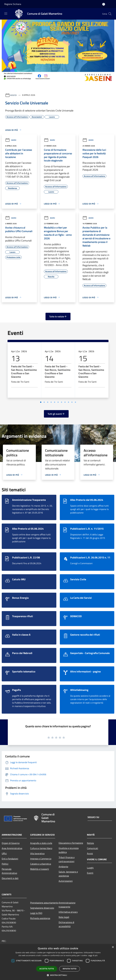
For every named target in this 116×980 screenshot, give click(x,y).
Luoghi (90, 868)
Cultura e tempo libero (41, 848)
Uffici (4, 853)
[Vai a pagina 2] (44, 402)
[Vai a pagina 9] (68, 402)
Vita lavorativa (37, 853)
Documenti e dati (10, 878)
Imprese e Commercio (41, 859)
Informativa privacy (68, 912)
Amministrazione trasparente (67, 905)
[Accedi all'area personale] (104, 4)
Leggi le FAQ (36, 913)
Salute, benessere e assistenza (68, 874)
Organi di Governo (11, 843)
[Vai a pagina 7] (62, 402)
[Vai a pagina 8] (65, 402)
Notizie (90, 843)
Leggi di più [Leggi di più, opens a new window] (93, 955)
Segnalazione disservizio (42, 908)
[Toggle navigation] (6, 14)
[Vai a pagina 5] (55, 402)
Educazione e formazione (71, 843)
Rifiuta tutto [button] (70, 969)
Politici (5, 864)
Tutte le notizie (58, 316)
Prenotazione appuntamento (43, 903)
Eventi (90, 873)
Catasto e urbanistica (41, 864)
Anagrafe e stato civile (41, 843)
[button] (58, 975)
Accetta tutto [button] (47, 969)
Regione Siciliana (13, 4)
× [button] (113, 947)
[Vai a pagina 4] (51, 402)
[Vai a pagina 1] (41, 402)
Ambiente (63, 867)
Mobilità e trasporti (40, 869)
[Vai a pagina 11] (75, 402)
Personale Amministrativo (9, 871)
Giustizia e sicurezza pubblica (69, 850)
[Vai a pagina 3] (48, 402)
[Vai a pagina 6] (58, 402)
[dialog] (58, 962)
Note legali (64, 917)
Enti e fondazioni (10, 859)
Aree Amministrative (12, 848)
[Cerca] (110, 14)
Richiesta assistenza (40, 918)
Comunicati (93, 848)
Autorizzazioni (66, 881)
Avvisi (14, 95)
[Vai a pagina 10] (72, 402)
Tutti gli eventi (56, 414)
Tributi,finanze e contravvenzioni (67, 859)
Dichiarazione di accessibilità (66, 924)
